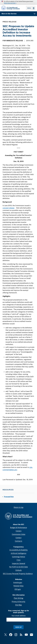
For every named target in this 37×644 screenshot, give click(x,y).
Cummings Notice (19, 557)
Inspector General (19, 563)
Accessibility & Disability (18, 550)
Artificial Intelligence (18, 553)
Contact (18, 538)
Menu (31, 8)
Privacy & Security (18, 602)
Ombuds (18, 570)
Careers (19, 531)
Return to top (19, 507)
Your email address (19, 616)
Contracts (18, 541)
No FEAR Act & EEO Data (18, 567)
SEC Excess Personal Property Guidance (18, 574)
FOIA (19, 560)
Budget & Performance (19, 528)
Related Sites (18, 586)
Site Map (18, 605)
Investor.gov (18, 582)
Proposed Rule (9, 497)
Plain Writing (18, 598)
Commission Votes (19, 534)
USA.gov (18, 589)
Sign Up (18, 627)
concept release (8, 208)
